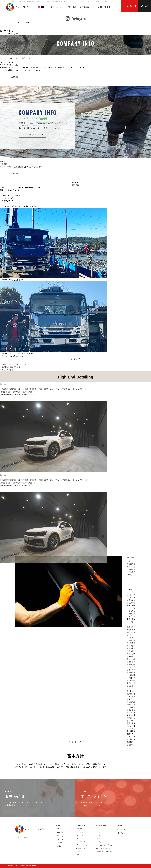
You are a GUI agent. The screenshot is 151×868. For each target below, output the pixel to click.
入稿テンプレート (82, 845)
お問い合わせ (121, 833)
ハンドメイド (61, 839)
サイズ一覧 (80, 832)
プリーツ (100, 836)
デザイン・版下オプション (105, 845)
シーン (99, 839)
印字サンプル (81, 849)
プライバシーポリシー (22, 837)
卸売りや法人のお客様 (104, 849)
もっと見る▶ (75, 359)
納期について (81, 852)
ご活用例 (59, 843)
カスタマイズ (81, 842)
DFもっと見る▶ (75, 742)
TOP (99, 829)
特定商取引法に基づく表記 (105, 852)
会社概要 (119, 826)
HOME (10, 58)
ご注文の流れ (88, 7)
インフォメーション (62, 829)
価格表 (79, 839)
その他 (99, 842)
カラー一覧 (80, 836)
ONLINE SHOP (107, 7)
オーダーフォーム (131, 6)
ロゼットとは (58, 7)
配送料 (79, 855)
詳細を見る (15, 78)
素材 (99, 832)
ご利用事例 (73, 7)
